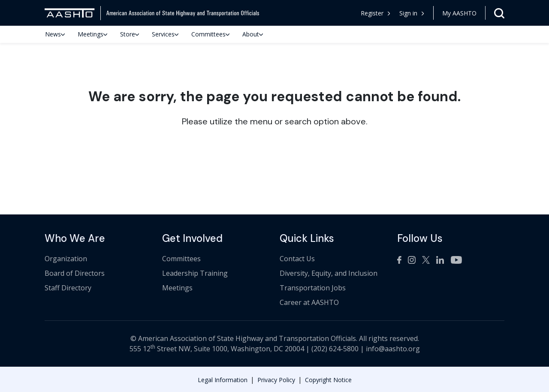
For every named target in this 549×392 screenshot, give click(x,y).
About (253, 34)
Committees (210, 34)
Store (130, 34)
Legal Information (223, 380)
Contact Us (297, 259)
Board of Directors (75, 273)
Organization (66, 259)
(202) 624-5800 (335, 349)
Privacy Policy (276, 380)
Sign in (412, 13)
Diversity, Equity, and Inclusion (329, 273)
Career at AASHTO (309, 302)
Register (375, 13)
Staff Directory (68, 288)
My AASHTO (459, 13)
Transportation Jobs (313, 288)
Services (165, 34)
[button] (412, 13)
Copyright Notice (328, 380)
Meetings (92, 34)
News (55, 34)
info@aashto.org (393, 349)
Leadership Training (195, 273)
